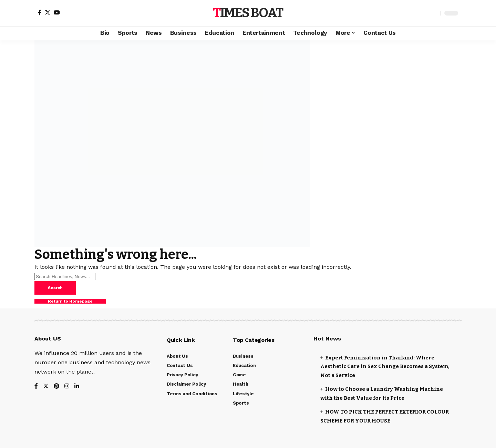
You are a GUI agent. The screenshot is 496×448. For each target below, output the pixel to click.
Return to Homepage (71, 302)
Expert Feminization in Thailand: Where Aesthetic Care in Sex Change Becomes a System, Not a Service (385, 367)
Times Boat (248, 13)
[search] (434, 13)
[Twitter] (48, 12)
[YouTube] (57, 12)
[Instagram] (67, 387)
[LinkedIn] (77, 387)
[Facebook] (40, 12)
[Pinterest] (56, 387)
